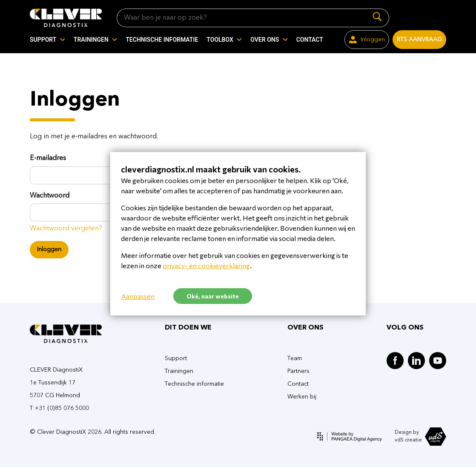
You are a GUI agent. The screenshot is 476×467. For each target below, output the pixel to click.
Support (176, 358)
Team (295, 358)
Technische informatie (194, 384)
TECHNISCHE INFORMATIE (162, 40)
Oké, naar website (213, 296)
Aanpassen (138, 296)
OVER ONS (305, 328)
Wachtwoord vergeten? (66, 229)
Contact (298, 384)
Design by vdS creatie (420, 437)
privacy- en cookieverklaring (206, 265)
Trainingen (179, 371)
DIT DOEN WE (188, 328)
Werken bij (302, 397)
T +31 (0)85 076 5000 (59, 408)
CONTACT (310, 40)
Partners (298, 371)
